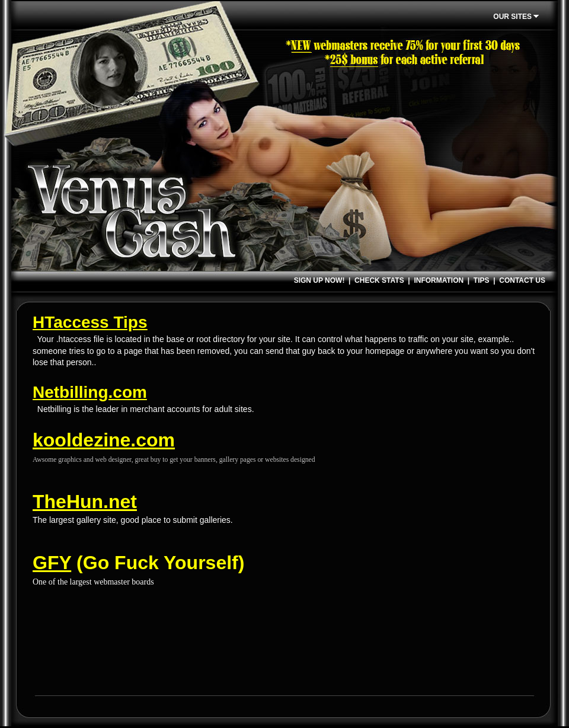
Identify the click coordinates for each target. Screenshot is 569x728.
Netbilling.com (90, 392)
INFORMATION (439, 280)
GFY (52, 563)
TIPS (482, 280)
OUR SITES (517, 17)
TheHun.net (85, 502)
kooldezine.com (104, 440)
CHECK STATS (379, 280)
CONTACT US (522, 280)
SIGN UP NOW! (319, 280)
